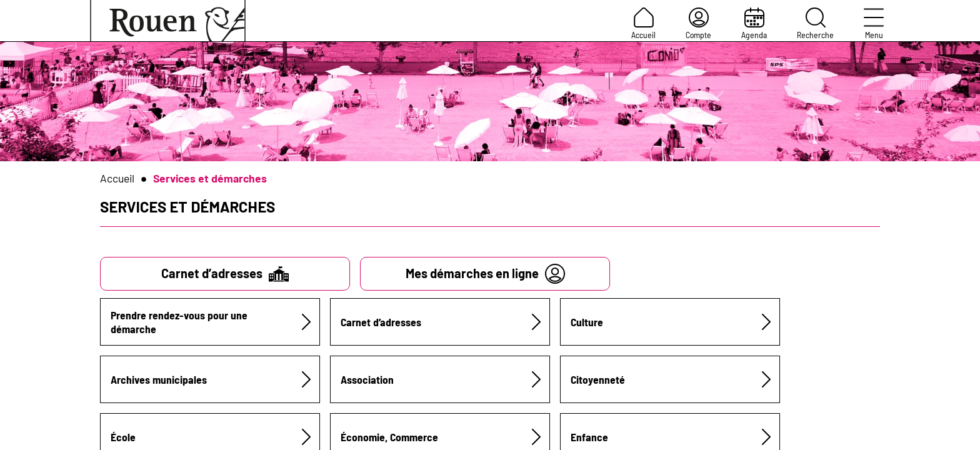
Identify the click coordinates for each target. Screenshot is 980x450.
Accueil (643, 24)
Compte (698, 24)
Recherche (815, 24)
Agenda (754, 24)
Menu (874, 24)
